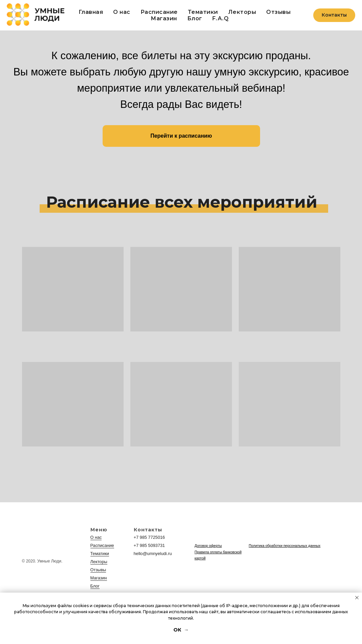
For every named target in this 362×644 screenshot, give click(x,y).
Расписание (159, 12)
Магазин (98, 578)
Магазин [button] (164, 18)
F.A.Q (221, 18)
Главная (91, 12)
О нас (122, 12)
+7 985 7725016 (148, 537)
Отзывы (278, 12)
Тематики (203, 12)
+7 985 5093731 (148, 546)
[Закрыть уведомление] (357, 598)
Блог (195, 18)
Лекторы (242, 12)
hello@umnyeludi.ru (152, 554)
